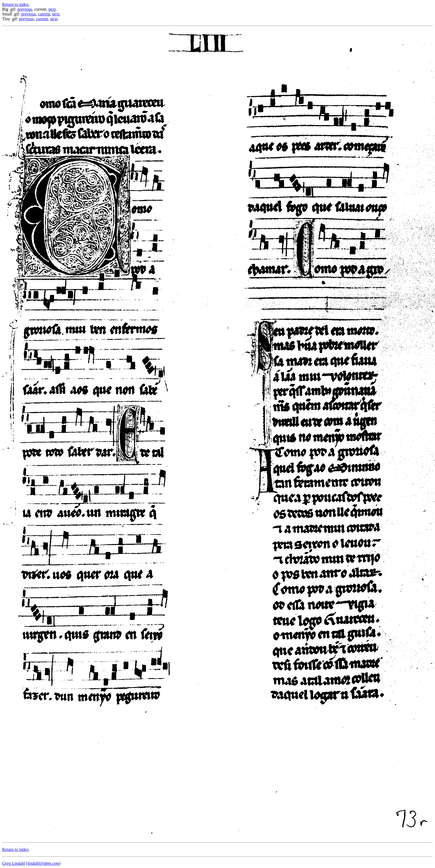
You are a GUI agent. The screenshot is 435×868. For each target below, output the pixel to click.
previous (25, 9)
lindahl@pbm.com (43, 863)
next (52, 9)
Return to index (15, 4)
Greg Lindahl (14, 863)
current (44, 14)
